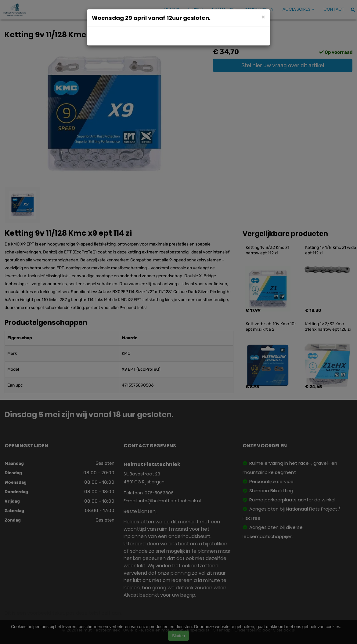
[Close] (263, 17)
